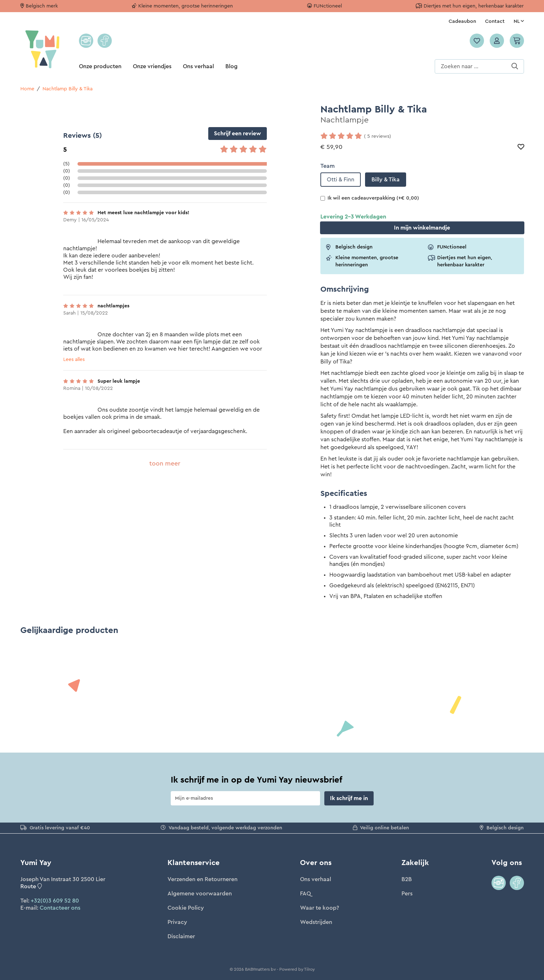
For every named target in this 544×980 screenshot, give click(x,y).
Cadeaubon (462, 21)
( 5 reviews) (378, 136)
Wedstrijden (316, 922)
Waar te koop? (320, 908)
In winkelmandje (422, 228)
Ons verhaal (198, 66)
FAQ (305, 894)
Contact (495, 21)
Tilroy (309, 969)
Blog (231, 66)
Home (27, 89)
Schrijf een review (238, 134)
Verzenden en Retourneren (203, 879)
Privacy (177, 922)
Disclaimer (181, 936)
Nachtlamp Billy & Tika (68, 89)
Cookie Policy (186, 908)
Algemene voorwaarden (200, 894)
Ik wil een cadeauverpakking (370, 198)
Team (328, 166)
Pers (407, 894)
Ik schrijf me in (349, 798)
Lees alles (74, 360)
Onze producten (100, 66)
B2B (407, 879)
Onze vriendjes (152, 66)
